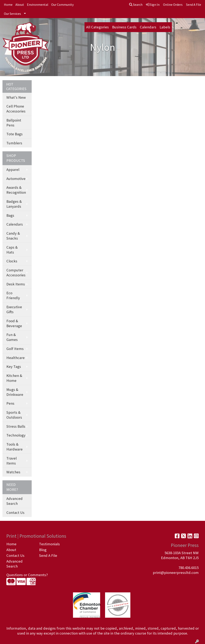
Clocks (12, 261)
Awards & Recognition (16, 190)
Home (8, 5)
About (20, 5)
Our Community (62, 5)
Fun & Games (12, 337)
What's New (16, 97)
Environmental (38, 5)
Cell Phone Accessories (16, 109)
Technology (16, 435)
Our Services (12, 14)
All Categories (97, 27)
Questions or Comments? (27, 575)
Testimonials (49, 544)
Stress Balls (16, 426)
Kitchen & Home (14, 378)
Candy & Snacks (13, 236)
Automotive (16, 179)
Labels (165, 27)
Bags (10, 215)
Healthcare (16, 358)
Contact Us (15, 513)
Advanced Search (14, 501)
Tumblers (14, 143)
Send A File (48, 555)
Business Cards (124, 27)
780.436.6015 (189, 568)
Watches (13, 472)
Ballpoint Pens (14, 123)
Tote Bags (14, 134)
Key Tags (14, 367)
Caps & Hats (12, 250)
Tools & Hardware (14, 447)
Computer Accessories (16, 273)
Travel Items (12, 461)
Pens (10, 403)
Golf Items (15, 349)
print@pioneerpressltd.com (176, 573)
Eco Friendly (13, 295)
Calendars (148, 27)
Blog (43, 550)
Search (136, 5)
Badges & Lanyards (14, 204)
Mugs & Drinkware (15, 392)
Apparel (13, 170)
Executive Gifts (14, 309)
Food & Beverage (14, 323)
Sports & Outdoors (14, 415)
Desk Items (16, 284)
